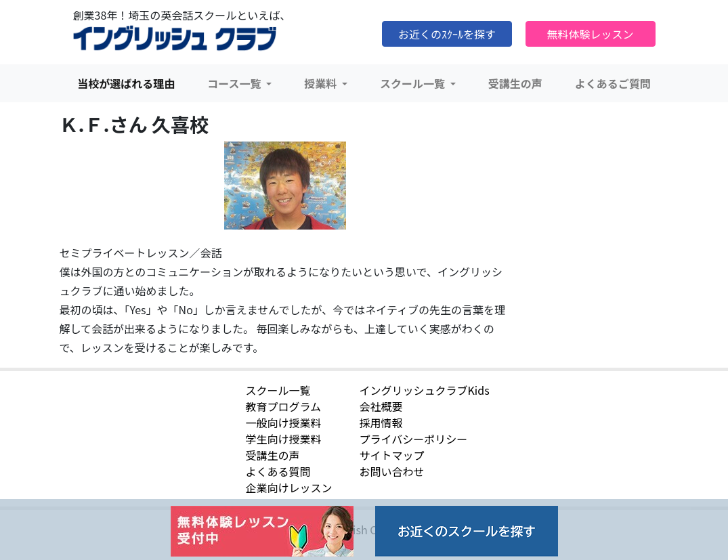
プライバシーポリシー (414, 439)
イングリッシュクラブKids (425, 390)
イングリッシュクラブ (175, 39)
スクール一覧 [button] (414, 83)
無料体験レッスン (590, 34)
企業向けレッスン (289, 488)
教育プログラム (284, 406)
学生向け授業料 (284, 439)
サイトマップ (392, 455)
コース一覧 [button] (235, 83)
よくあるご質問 (613, 83)
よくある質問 (278, 471)
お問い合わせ (392, 471)
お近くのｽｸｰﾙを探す (447, 34)
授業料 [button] (322, 83)
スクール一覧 (278, 390)
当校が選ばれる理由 (126, 83)
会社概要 (381, 406)
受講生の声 (515, 83)
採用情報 (381, 423)
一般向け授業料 (284, 423)
